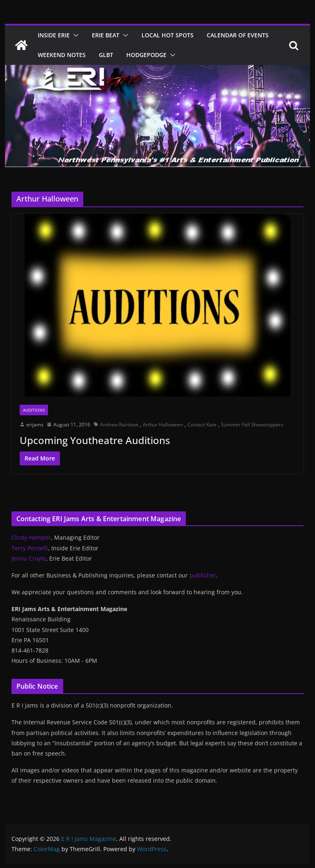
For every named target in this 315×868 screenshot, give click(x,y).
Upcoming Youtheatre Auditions (95, 440)
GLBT (106, 55)
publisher (203, 575)
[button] (74, 35)
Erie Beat (106, 35)
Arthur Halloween (163, 425)
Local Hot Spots (168, 35)
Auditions (34, 410)
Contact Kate (202, 425)
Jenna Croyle (29, 558)
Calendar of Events (238, 35)
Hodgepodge (146, 55)
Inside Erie (54, 35)
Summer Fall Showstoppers (252, 425)
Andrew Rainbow (119, 425)
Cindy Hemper (31, 537)
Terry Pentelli (30, 548)
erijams (35, 425)
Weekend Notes (62, 55)
